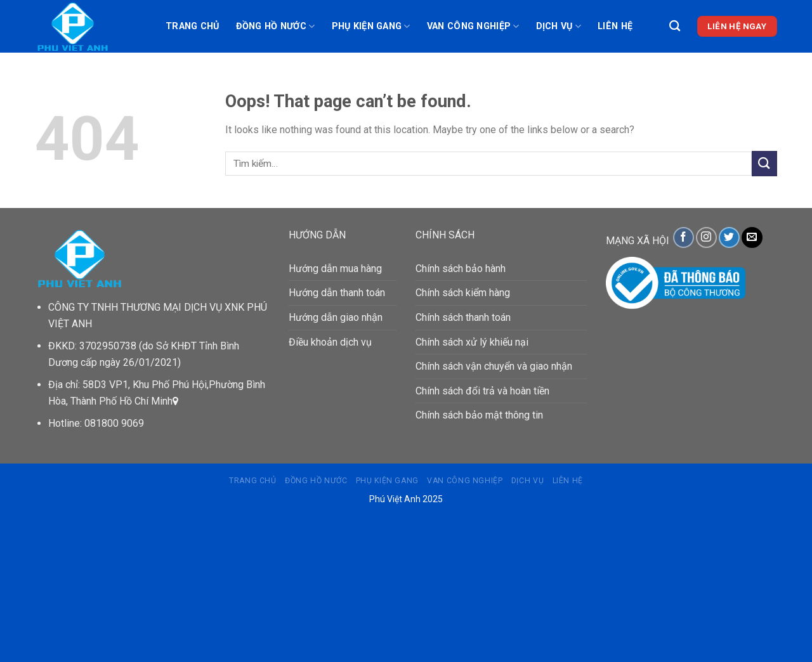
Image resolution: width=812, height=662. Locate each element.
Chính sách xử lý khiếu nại (472, 342)
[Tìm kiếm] (675, 26)
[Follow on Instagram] (706, 237)
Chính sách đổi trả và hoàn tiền (482, 391)
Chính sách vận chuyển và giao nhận (494, 366)
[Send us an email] (752, 237)
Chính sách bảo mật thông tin (479, 415)
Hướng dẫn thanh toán (337, 293)
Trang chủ (193, 26)
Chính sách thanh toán (463, 317)
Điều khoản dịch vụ (330, 342)
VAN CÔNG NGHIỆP (473, 26)
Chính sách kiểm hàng (463, 293)
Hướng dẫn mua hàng (335, 269)
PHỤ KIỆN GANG (371, 26)
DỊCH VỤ (559, 26)
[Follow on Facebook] (684, 237)
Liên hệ (615, 26)
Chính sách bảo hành (461, 269)
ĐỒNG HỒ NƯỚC (276, 26)
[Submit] (764, 163)
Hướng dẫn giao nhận (336, 317)
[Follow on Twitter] (729, 237)
